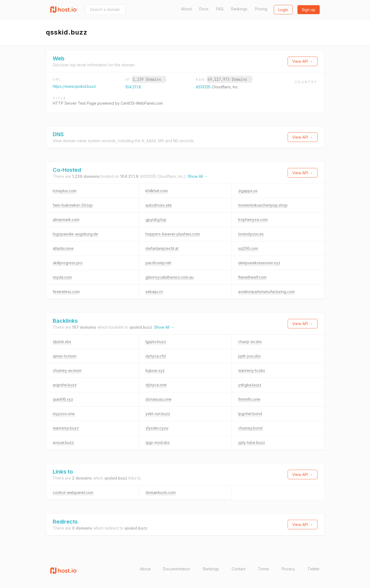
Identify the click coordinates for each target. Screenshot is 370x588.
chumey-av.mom (67, 370)
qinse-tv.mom (65, 356)
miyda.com (62, 277)
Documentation (177, 569)
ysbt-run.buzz (158, 414)
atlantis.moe (63, 248)
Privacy (288, 569)
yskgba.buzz (250, 385)
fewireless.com (66, 292)
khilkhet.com (157, 191)
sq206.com (248, 248)
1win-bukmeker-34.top (73, 205)
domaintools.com (161, 492)
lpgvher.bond (250, 414)
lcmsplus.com (65, 191)
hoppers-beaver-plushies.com (173, 234)
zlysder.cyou (157, 428)
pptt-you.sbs (249, 356)
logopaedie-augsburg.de (75, 234)
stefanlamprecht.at (162, 248)
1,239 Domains (149, 79)
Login (283, 10)
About (186, 9)
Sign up (309, 10)
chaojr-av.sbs (250, 342)
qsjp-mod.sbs (158, 442)
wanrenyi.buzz (66, 428)
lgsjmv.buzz (156, 342)
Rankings (239, 9)
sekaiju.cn (154, 292)
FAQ (220, 9)
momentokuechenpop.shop (263, 205)
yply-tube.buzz (252, 442)
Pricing (261, 9)
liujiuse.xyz (155, 370)
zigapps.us (248, 191)
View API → (303, 61)
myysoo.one (64, 414)
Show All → (198, 176)
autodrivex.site (159, 205)
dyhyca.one (156, 385)
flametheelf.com (252, 277)
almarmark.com (66, 220)
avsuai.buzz (63, 442)
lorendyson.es (251, 234)
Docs (204, 9)
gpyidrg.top (156, 220)
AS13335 (204, 87)
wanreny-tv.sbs (252, 370)
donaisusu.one (158, 399)
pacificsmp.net (158, 263)
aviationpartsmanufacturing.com (266, 292)
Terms (264, 569)
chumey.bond (250, 428)
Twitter (314, 569)
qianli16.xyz (63, 399)
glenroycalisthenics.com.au (170, 277)
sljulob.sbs (62, 342)
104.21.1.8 (133, 87)
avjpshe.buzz (65, 385)
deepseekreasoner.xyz (259, 263)
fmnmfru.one (249, 399)
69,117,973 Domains (229, 79)
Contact (239, 569)
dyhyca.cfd (156, 356)
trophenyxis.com (253, 220)
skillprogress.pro (68, 263)
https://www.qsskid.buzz (74, 86)
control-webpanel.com (73, 492)
